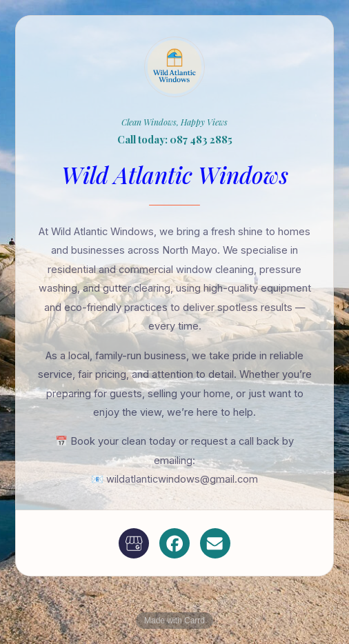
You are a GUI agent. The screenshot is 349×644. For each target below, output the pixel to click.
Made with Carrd (174, 621)
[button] (134, 543)
